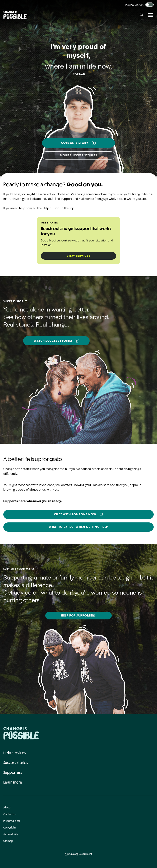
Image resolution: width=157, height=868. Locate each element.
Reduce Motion (134, 5)
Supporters (13, 772)
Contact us (9, 814)
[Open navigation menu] (150, 15)
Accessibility (11, 834)
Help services (15, 753)
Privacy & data (12, 821)
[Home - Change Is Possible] (21, 733)
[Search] (142, 15)
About (7, 807)
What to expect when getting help (78, 527)
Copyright (9, 827)
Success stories (16, 763)
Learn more (13, 782)
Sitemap (8, 841)
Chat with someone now (79, 514)
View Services (78, 256)
